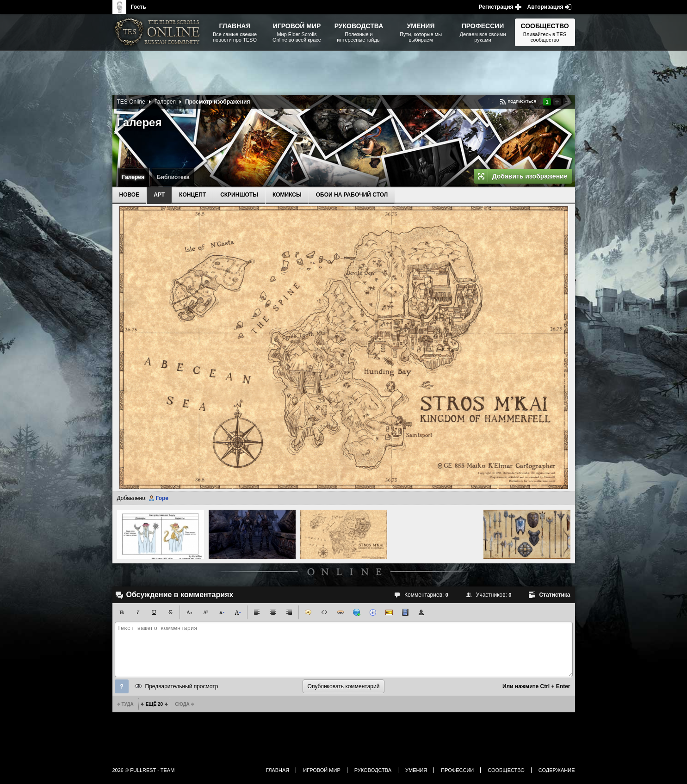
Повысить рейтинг (557, 102)
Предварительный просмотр (182, 686)
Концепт (192, 195)
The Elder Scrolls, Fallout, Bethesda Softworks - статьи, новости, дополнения (159, 32)
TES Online (131, 102)
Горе (162, 498)
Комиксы (287, 195)
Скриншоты (239, 195)
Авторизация (545, 7)
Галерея (133, 177)
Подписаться (522, 102)
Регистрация (496, 7)
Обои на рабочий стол (352, 195)
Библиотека (173, 177)
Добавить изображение (530, 176)
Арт (159, 195)
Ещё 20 (154, 704)
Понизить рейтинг (567, 102)
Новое (130, 195)
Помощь (122, 686)
